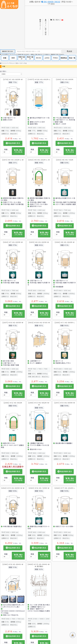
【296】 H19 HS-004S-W (13, 563)
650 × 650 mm (62, 126)
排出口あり (14, 132)
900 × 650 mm (62, 289)
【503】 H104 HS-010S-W (39, 321)
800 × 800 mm (37, 289)
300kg (16, 212)
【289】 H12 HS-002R (13, 401)
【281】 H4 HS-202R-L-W (13, 158)
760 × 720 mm (62, 209)
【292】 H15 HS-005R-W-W (13, 487)
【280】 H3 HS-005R (65, 78)
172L (5, 129)
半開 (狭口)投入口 (34, 375)
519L (5, 620)
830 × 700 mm (10, 289)
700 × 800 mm (37, 209)
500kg (16, 292)
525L (32, 622)
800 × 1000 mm (63, 367)
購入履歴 (46, 25)
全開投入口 (5, 132)
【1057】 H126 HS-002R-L (39, 78)
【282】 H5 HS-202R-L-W (39, 158)
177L (32, 129)
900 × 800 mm (10, 452)
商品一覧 (72, 56)
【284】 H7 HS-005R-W (13, 241)
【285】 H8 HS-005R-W (39, 241)
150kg (42, 129)
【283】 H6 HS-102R (65, 158)
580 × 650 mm (10, 126)
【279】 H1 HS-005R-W (13, 78)
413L (58, 292)
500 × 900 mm (37, 126)
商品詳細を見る (13, 142)
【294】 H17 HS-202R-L (65, 487)
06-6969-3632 (48, 2)
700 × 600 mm (10, 209)
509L (5, 455)
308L (32, 212)
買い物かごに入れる (18, 150)
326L (58, 212)
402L (32, 292)
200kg (68, 129)
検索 (69, 50)
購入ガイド (41, 22)
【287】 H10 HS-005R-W (13, 321)
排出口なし (41, 132)
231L (5, 212)
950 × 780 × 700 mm (13, 617)
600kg (16, 129)
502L (58, 370)
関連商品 (64, 56)
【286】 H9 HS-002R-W (65, 241)
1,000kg (69, 212)
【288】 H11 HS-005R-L (65, 321)
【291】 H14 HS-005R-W (65, 401)
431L (32, 372)
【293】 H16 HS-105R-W (39, 487)
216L (58, 129)
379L (5, 292)
